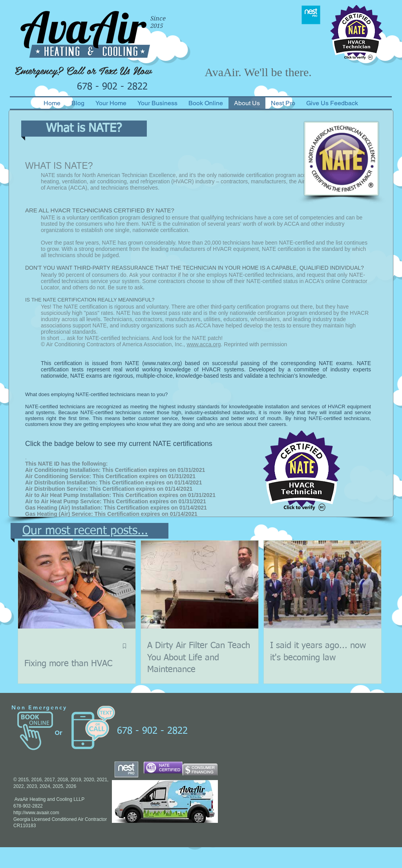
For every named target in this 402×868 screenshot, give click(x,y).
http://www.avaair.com (36, 813)
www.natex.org (162, 363)
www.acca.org (204, 344)
